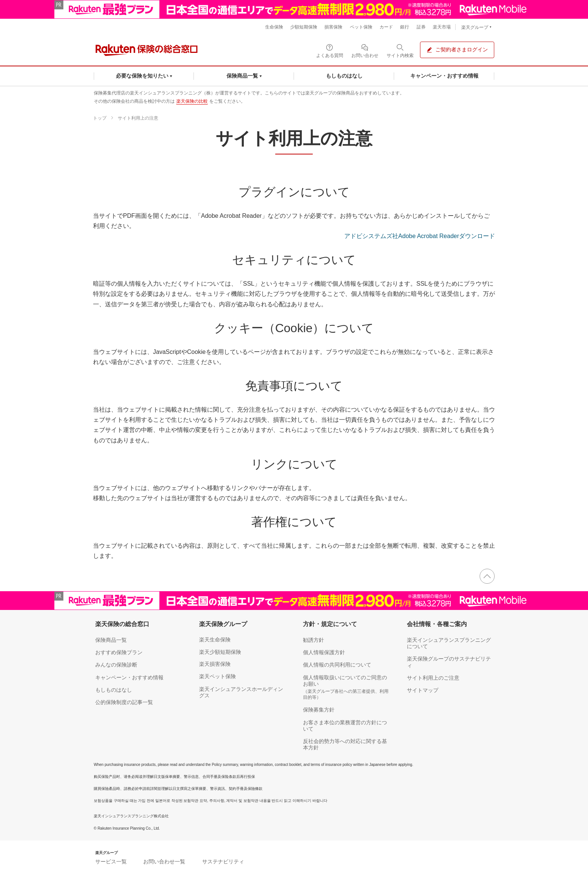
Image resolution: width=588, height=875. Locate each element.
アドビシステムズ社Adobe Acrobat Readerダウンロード (420, 236)
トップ (100, 118)
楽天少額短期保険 (220, 652)
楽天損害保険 (215, 664)
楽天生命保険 (215, 640)
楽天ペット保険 (217, 676)
